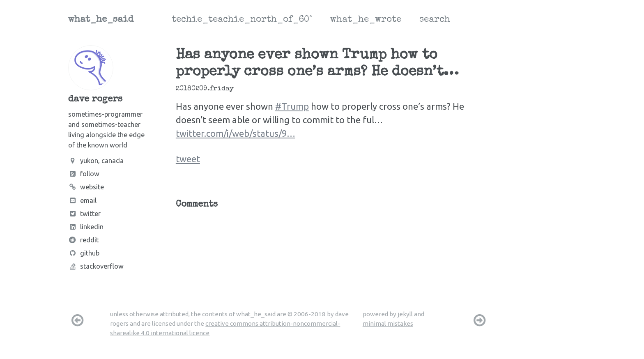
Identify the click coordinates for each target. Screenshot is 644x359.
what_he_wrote (366, 20)
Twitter (84, 214)
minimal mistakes (388, 323)
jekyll (405, 314)
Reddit (83, 240)
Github (84, 253)
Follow (84, 174)
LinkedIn (86, 227)
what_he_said (101, 20)
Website (86, 187)
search (435, 20)
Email (82, 200)
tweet (188, 159)
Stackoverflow (96, 266)
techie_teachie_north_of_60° (242, 20)
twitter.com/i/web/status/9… (236, 133)
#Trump (292, 106)
